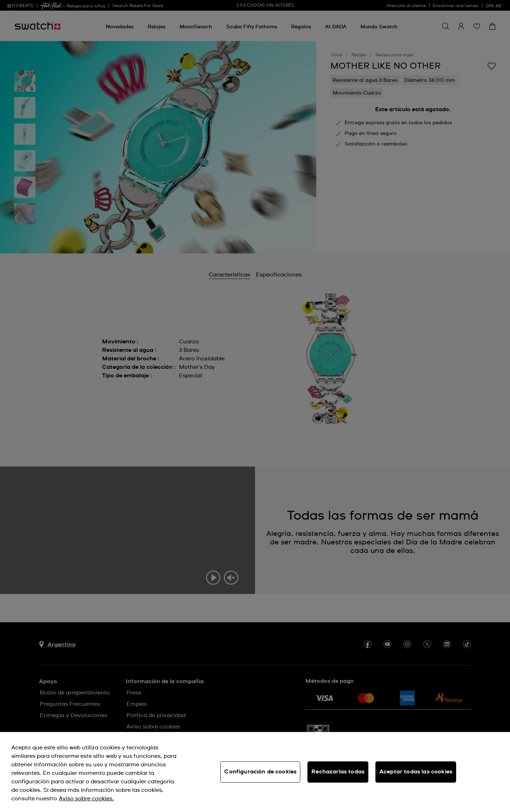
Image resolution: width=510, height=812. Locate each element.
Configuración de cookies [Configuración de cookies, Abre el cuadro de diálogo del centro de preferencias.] (260, 772)
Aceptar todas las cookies (416, 772)
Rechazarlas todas (338, 772)
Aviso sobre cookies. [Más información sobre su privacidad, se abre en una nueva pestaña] (86, 799)
